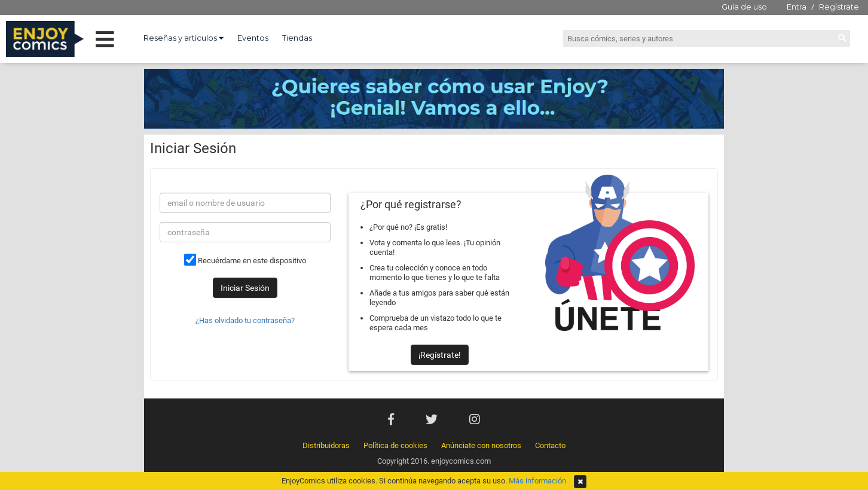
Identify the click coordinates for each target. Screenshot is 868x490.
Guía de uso (744, 7)
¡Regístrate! (440, 355)
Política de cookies (395, 445)
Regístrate (839, 7)
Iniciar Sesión (245, 288)
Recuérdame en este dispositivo (245, 260)
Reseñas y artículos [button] (184, 38)
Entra (797, 7)
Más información (537, 481)
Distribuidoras (326, 445)
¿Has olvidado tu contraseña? (245, 320)
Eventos (253, 38)
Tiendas (297, 38)
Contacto (550, 445)
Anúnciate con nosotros (481, 445)
